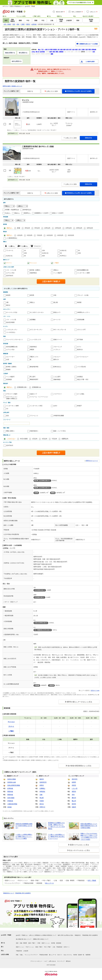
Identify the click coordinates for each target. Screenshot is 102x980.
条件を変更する (17, 61)
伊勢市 (42, 785)
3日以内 (44, 439)
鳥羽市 (74, 804)
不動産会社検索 (43, 955)
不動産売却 (19, 951)
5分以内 (30, 235)
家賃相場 (59, 943)
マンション (33, 263)
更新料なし (27, 213)
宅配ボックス (34, 357)
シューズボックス (35, 340)
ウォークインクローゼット (15, 340)
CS (7, 409)
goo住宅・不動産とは (22, 935)
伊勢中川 (42, 807)
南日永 (42, 804)
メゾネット (57, 349)
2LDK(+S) (45, 253)
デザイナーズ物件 (12, 394)
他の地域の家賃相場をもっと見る (79, 766)
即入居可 (33, 377)
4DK (43, 256)
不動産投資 (59, 947)
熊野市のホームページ (92, 461)
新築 (19, 228)
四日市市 (75, 779)
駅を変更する (23, 53)
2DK (26, 253)
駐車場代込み (27, 210)
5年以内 (37, 228)
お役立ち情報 (5, 954)
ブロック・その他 (83, 295)
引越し (22, 955)
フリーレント (34, 416)
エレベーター (10, 357)
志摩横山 (42, 788)
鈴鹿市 (74, 782)
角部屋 (79, 302)
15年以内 (58, 228)
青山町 (42, 798)
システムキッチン (12, 330)
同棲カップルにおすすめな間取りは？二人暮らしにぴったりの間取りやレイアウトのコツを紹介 (89, 836)
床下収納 (80, 340)
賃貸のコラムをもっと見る (79, 845)
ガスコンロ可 (81, 330)
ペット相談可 (58, 273)
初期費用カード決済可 (42, 213)
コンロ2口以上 (11, 332)
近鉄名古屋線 (12, 779)
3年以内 (27, 228)
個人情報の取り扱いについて (24, 939)
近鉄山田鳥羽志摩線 (14, 785)
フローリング (58, 347)
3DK (79, 253)
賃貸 (17, 943)
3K (61, 253)
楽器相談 (9, 379)
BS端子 (80, 406)
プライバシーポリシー (36, 961)
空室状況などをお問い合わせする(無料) (78, 91)
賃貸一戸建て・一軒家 (34, 943)
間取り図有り (10, 431)
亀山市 (74, 801)
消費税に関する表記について (41, 939)
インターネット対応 (36, 406)
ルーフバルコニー (83, 357)
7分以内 (39, 235)
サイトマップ (61, 961)
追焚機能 (33, 320)
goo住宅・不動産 (6, 935)
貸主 (8, 416)
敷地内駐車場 (34, 367)
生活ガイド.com (95, 691)
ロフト (79, 347)
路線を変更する (10, 53)
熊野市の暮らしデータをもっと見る (79, 702)
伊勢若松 (42, 792)
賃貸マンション (46, 943)
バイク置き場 (81, 367)
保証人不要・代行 (83, 379)
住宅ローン (67, 947)
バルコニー (57, 357)
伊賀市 (74, 785)
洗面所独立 (33, 273)
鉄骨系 (32, 295)
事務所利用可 (34, 379)
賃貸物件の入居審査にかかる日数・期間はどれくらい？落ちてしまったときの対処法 (56, 826)
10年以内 (47, 228)
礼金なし (8, 213)
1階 (7, 302)
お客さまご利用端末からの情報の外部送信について (43, 935)
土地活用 (26, 951)
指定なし (10, 228)
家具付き (80, 349)
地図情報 (88, 955)
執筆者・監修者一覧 (79, 955)
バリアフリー (58, 394)
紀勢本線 (10, 788)
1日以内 (35, 439)
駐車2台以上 (57, 367)
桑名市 (74, 798)
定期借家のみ (37, 387)
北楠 (41, 795)
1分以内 (20, 235)
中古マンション (30, 947)
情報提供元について (9, 893)
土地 (54, 947)
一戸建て (56, 263)
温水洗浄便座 (10, 322)
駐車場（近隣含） (35, 270)
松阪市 (74, 807)
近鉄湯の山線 (12, 782)
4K (25, 256)
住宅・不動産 (92, 880)
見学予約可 (10, 276)
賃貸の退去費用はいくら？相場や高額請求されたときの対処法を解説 (89, 826)
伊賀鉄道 (10, 801)
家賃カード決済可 (58, 213)
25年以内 (79, 228)
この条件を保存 (90, 62)
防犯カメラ (57, 312)
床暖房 (32, 349)
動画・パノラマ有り (60, 431)
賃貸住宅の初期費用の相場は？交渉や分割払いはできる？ (24, 826)
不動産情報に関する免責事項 (23, 893)
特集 (17, 955)
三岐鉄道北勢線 (12, 804)
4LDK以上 (63, 256)
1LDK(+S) (63, 250)
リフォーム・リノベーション (39, 397)
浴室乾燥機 (81, 320)
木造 (55, 295)
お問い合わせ (52, 961)
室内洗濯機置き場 (83, 270)
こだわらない (11, 439)
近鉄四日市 (43, 782)
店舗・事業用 (23, 943)
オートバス (57, 320)
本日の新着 (24, 439)
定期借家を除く (22, 387)
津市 (73, 795)
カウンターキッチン (36, 330)
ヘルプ (46, 961)
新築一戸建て (39, 947)
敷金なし (17, 213)
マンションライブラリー (31, 955)
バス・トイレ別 (11, 270)
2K (79, 250)
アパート (9, 263)
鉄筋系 (8, 295)
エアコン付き (10, 273)
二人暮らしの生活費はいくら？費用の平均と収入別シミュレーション (56, 836)
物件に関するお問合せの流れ (66, 935)
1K (25, 250)
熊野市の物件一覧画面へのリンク (12, 86)
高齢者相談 (57, 379)
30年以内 (90, 228)
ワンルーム (10, 250)
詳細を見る (89, 138)
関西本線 (10, 792)
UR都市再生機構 (59, 416)
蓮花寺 (42, 779)
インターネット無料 (83, 273)
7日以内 (54, 439)
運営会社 (68, 961)
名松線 (9, 807)
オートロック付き (12, 312)
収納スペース (58, 340)
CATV (55, 406)
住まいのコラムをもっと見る (79, 850)
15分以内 (60, 235)
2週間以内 (65, 439)
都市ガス (56, 359)
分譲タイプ (33, 394)
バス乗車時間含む (12, 238)
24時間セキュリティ (84, 312)
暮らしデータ (50, 883)
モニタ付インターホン (37, 312)
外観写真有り (34, 431)
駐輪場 (8, 369)
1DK (43, 250)
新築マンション (20, 947)
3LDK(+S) (9, 256)
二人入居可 (57, 377)
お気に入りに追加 (51, 91)
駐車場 (53, 943)
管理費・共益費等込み (12, 210)
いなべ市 (75, 788)
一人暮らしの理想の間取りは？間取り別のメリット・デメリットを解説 (24, 836)
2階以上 (56, 270)
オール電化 (81, 394)
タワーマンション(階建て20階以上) (12, 398)
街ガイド (60, 955)
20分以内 (71, 235)
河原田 (42, 801)
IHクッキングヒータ (60, 330)
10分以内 (50, 235)
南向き (8, 305)
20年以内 (69, 228)
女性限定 (80, 377)
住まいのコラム (68, 955)
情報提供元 (78, 935)
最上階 (56, 302)
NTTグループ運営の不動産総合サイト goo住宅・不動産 (19, 6)
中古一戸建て (48, 947)
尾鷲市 (74, 792)
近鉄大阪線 (11, 798)
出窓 (8, 359)
